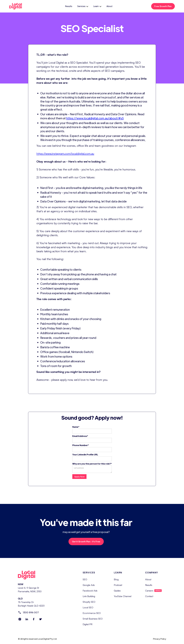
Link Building (89, 598)
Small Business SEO (93, 621)
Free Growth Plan (163, 6)
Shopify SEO (89, 604)
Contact (149, 598)
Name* (76, 427)
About (109, 6)
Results (69, 6)
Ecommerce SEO (92, 615)
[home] (18, 6)
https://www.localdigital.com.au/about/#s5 (95, 118)
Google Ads (89, 587)
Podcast (118, 587)
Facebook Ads (90, 593)
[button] (83, 6)
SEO (85, 581)
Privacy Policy (160, 641)
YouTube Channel (123, 598)
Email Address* (80, 436)
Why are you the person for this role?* (92, 464)
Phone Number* (81, 445)
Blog (116, 581)
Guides (117, 593)
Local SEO (88, 609)
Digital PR (88, 626)
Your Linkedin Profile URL (85, 455)
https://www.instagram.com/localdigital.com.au (65, 154)
